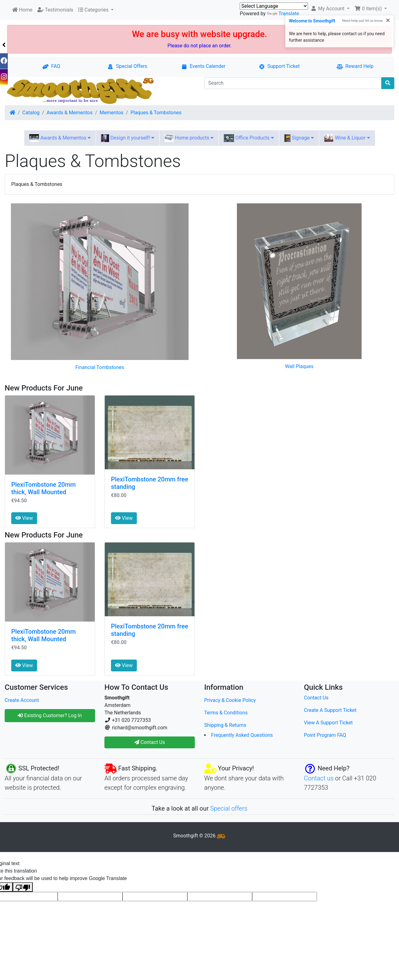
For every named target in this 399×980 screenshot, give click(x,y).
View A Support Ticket (328, 723)
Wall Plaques (299, 366)
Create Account (22, 700)
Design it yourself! (128, 138)
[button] (330, 9)
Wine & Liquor (347, 138)
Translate (283, 14)
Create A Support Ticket (330, 710)
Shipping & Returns (225, 725)
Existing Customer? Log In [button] (50, 715)
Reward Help (355, 66)
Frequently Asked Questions (242, 735)
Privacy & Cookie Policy (230, 700)
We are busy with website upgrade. (199, 34)
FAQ (51, 66)
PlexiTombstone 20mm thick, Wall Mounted (43, 488)
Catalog (31, 113)
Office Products (249, 138)
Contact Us (316, 698)
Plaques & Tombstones (156, 113)
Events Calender (203, 66)
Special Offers (127, 66)
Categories (94, 10)
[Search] (293, 83)
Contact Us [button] (150, 742)
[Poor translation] (23, 887)
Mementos (112, 113)
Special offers (229, 808)
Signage (299, 138)
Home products (189, 138)
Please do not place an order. (199, 46)
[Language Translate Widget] (274, 6)
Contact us (319, 778)
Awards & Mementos (70, 113)
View (24, 518)
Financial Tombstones (100, 367)
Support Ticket (279, 66)
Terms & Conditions (226, 713)
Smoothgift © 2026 (200, 836)
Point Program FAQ (325, 735)
